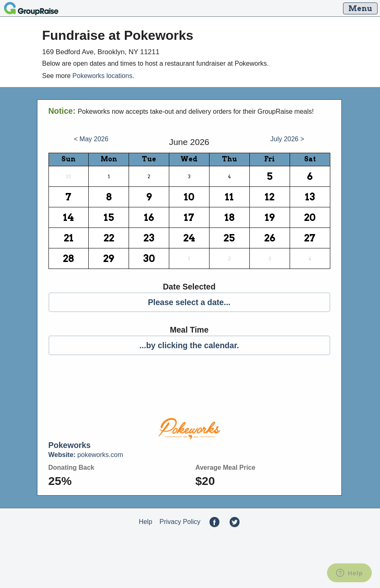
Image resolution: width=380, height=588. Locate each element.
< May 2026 (91, 139)
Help (146, 522)
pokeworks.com (86, 455)
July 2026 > (287, 139)
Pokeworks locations (102, 76)
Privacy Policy (180, 522)
